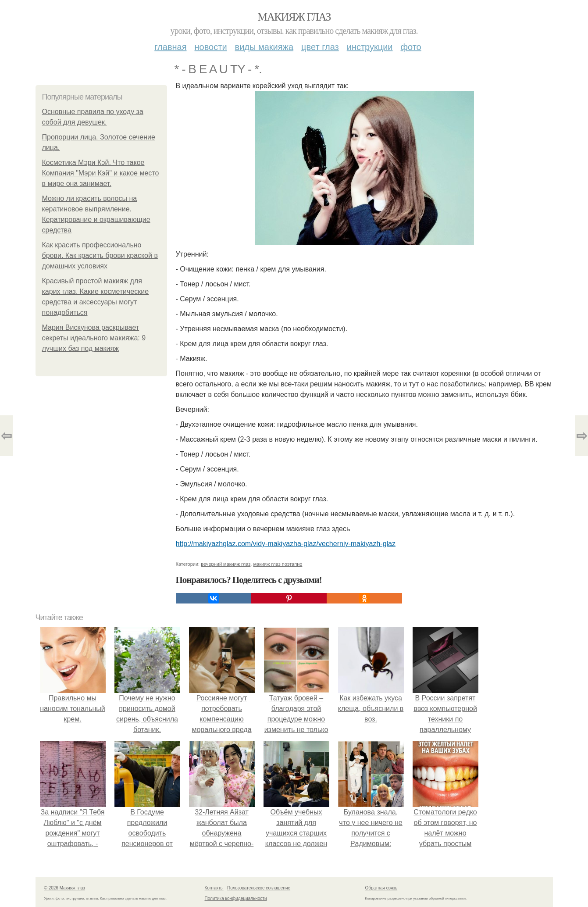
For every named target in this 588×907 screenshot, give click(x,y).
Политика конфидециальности (236, 898)
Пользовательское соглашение (259, 888)
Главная (170, 47)
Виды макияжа (264, 47)
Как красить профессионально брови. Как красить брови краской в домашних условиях (100, 255)
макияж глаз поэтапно (278, 564)
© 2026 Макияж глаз (65, 888)
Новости (211, 47)
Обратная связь (381, 888)
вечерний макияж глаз (226, 564)
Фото (411, 47)
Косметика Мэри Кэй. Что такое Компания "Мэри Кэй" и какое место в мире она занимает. (101, 173)
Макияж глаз (294, 17)
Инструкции (370, 47)
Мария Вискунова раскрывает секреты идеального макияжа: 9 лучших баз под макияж (94, 338)
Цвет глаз (320, 47)
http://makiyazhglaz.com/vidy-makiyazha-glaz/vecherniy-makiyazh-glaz (286, 544)
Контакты (214, 888)
